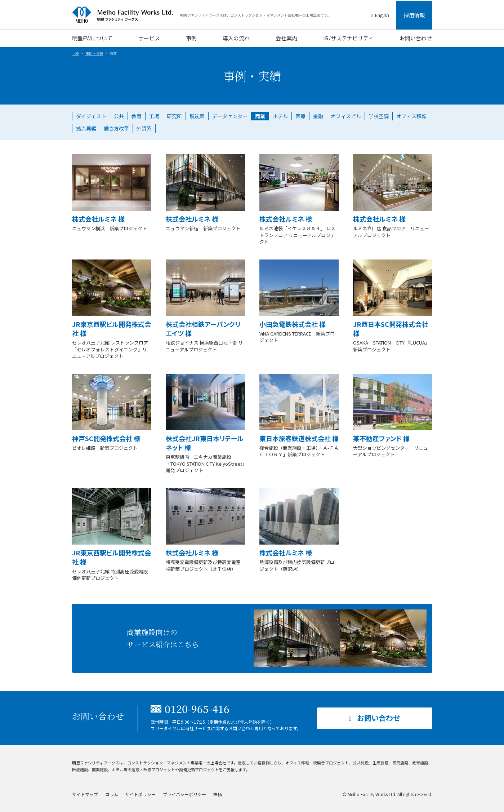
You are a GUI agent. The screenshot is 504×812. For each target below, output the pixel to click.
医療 (300, 116)
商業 (260, 116)
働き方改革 (116, 128)
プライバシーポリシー (184, 794)
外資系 (144, 128)
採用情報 (414, 15)
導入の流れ (236, 38)
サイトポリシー (141, 794)
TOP (76, 53)
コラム (112, 794)
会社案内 (286, 38)
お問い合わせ (416, 38)
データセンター (230, 116)
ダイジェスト (91, 116)
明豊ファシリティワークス (126, 15)
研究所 (174, 116)
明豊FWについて (92, 38)
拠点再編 (86, 128)
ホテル (280, 116)
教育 (137, 116)
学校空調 (379, 116)
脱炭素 (197, 116)
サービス (149, 38)
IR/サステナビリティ (348, 38)
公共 (119, 116)
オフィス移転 (411, 116)
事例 (191, 38)
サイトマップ (85, 794)
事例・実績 (94, 53)
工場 (154, 116)
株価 (218, 794)
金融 (318, 116)
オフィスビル (346, 116)
